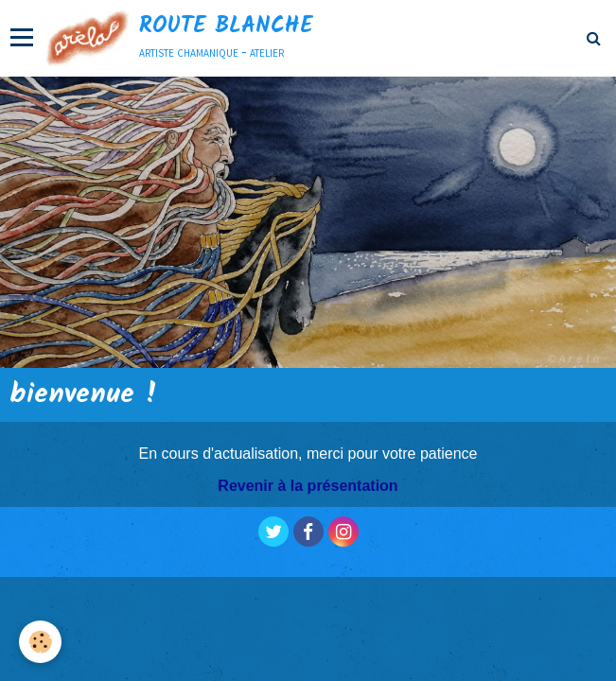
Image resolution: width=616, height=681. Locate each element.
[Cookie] (40, 642)
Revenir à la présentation (308, 486)
